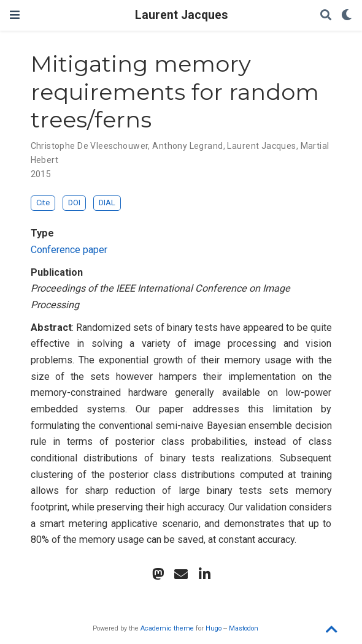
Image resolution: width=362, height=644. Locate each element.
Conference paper (69, 250)
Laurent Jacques (181, 15)
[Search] (326, 16)
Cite (43, 203)
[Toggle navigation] (15, 15)
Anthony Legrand (187, 146)
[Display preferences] (347, 16)
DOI (74, 203)
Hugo (214, 628)
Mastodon (244, 628)
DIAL (107, 203)
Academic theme (167, 628)
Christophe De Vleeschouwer (90, 146)
